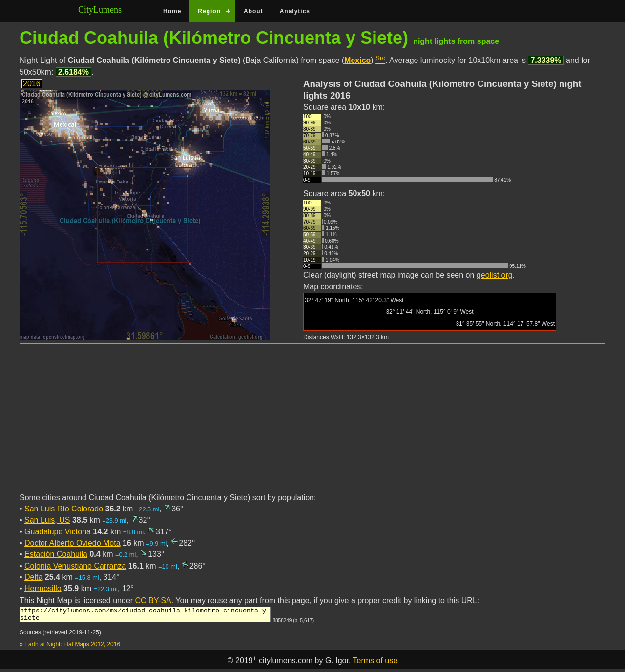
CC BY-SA (153, 601)
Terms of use (375, 663)
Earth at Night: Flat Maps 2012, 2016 (72, 647)
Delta (33, 577)
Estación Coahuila (56, 554)
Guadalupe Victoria (58, 532)
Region (209, 11)
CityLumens (100, 10)
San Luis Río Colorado (64, 509)
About (253, 11)
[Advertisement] (312, 424)
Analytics (295, 11)
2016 (32, 84)
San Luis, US (47, 520)
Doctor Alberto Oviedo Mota (73, 543)
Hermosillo (43, 588)
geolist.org (495, 275)
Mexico (357, 60)
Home (172, 11)
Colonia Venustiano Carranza (75, 566)
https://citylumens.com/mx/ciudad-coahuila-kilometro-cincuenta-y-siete (145, 616)
